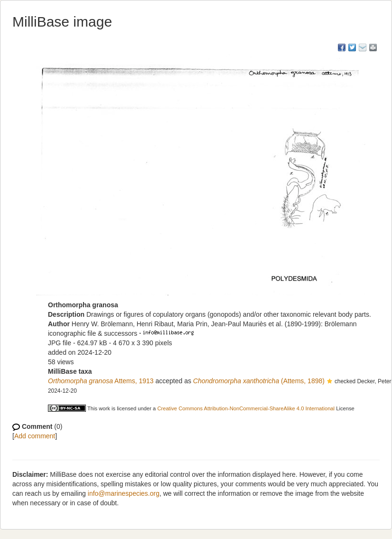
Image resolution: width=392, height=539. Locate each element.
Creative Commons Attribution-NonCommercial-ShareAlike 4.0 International (246, 408)
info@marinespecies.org (124, 493)
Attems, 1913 (101, 381)
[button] (330, 382)
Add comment (35, 436)
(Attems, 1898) (259, 381)
